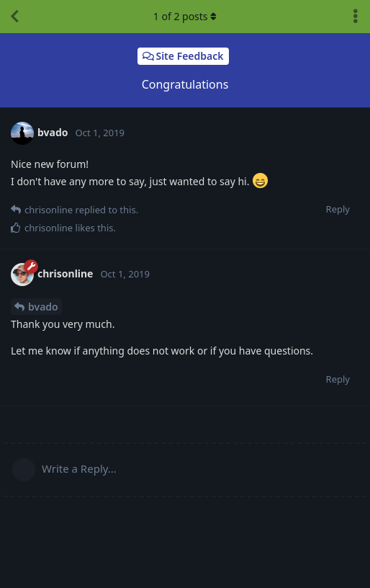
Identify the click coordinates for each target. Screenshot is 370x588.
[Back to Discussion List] (14, 17)
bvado (43, 307)
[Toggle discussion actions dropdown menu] (356, 17)
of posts (185, 16)
